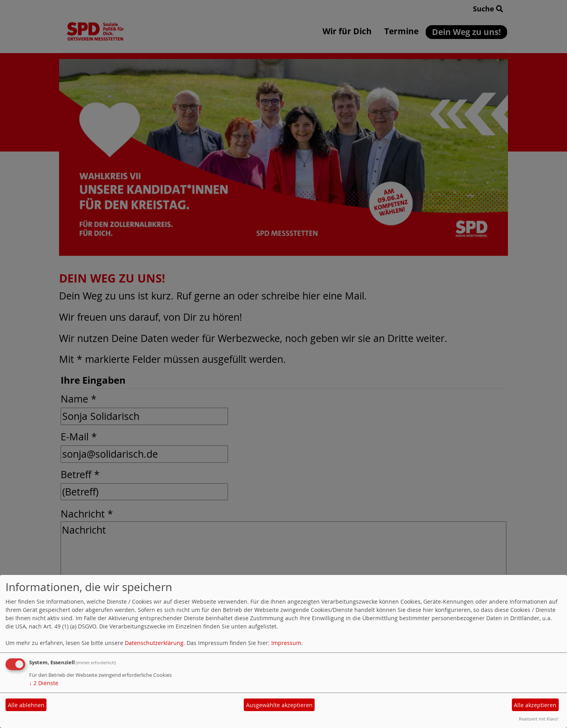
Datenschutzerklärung (154, 643)
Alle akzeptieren (535, 705)
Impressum (286, 643)
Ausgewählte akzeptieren (279, 705)
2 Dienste (44, 683)
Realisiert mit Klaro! (539, 719)
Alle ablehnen (26, 705)
